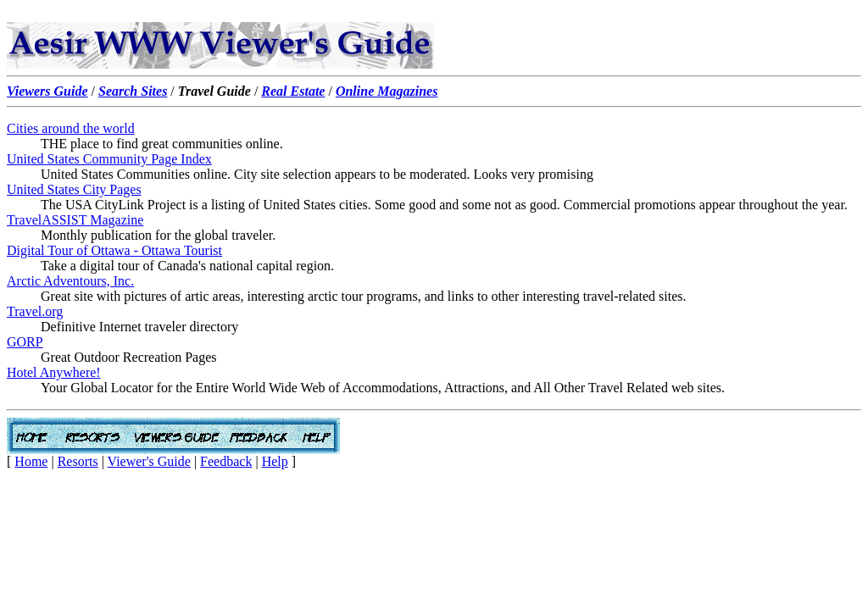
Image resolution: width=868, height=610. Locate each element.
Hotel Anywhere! (54, 372)
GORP (25, 342)
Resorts (78, 461)
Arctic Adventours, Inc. (70, 281)
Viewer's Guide (149, 461)
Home (31, 461)
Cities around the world (71, 128)
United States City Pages (74, 189)
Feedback (226, 461)
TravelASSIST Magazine (75, 220)
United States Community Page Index (109, 159)
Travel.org (35, 311)
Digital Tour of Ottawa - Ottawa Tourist (114, 250)
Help (275, 461)
